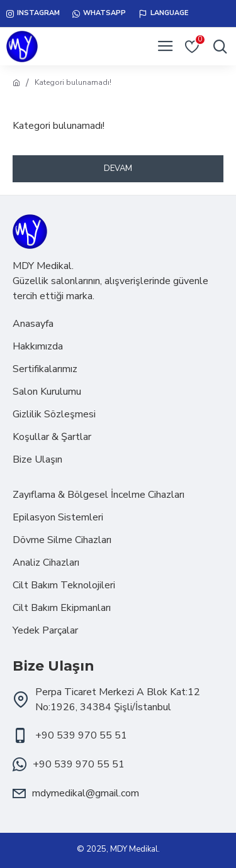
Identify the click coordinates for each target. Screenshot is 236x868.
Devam (118, 168)
